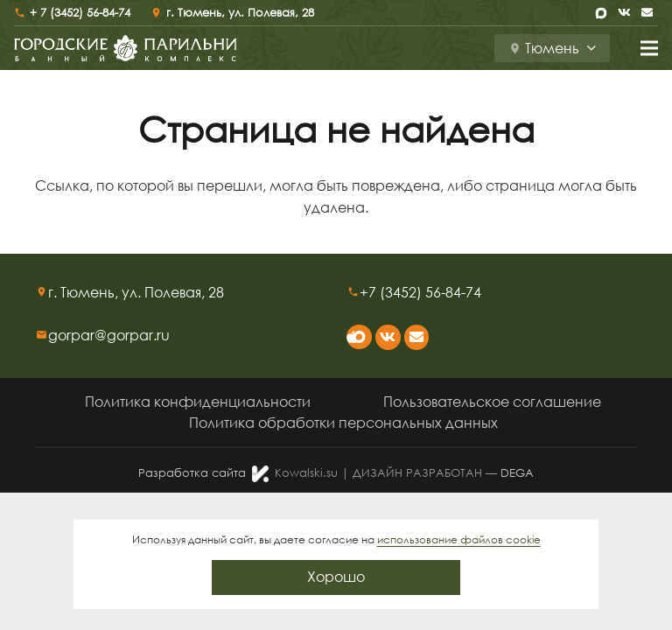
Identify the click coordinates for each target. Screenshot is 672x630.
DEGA (517, 472)
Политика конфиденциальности (198, 402)
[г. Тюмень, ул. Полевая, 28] (42, 293)
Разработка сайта (192, 472)
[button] (552, 48)
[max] (601, 13)
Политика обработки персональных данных (343, 423)
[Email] (647, 13)
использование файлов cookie (459, 539)
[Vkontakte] (624, 13)
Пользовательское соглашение (492, 402)
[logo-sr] (126, 48)
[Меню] (649, 48)
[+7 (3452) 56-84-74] (353, 293)
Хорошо (336, 577)
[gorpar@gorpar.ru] (42, 336)
